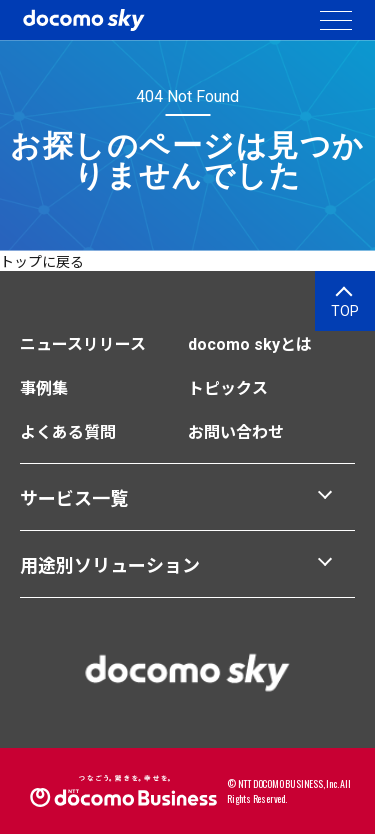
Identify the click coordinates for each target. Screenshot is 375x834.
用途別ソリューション (110, 565)
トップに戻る (42, 262)
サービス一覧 (74, 498)
